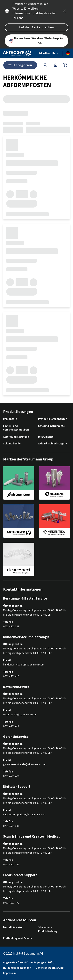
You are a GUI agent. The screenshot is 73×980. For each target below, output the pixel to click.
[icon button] (64, 11)
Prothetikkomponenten (53, 419)
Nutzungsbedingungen (17, 968)
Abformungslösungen (16, 437)
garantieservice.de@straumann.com (24, 765)
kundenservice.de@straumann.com (24, 665)
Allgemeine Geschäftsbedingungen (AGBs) (29, 962)
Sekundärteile (12, 444)
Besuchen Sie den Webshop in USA (36, 41)
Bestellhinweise (13, 927)
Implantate (10, 419)
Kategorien (20, 65)
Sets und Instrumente (51, 426)
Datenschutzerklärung (50, 968)
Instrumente (46, 437)
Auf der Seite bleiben (36, 27)
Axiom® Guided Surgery (52, 444)
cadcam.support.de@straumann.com (25, 815)
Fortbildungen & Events (18, 938)
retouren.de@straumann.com (20, 715)
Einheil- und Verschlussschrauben (16, 428)
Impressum (10, 973)
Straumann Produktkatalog (48, 929)
